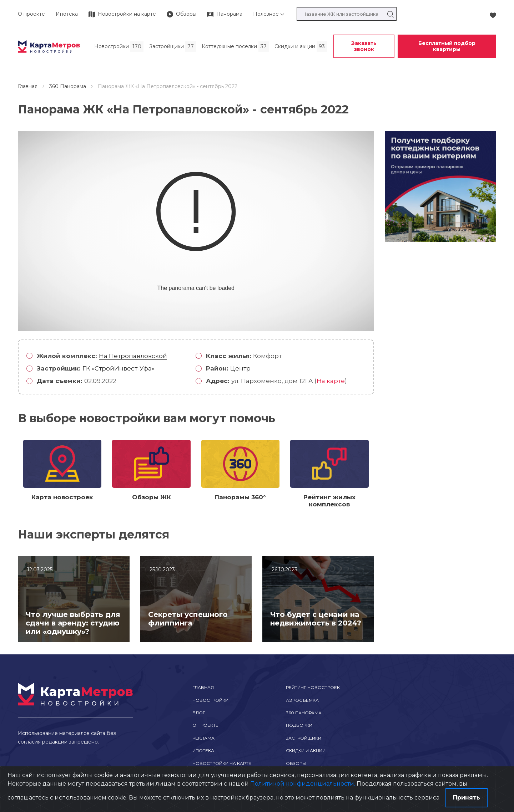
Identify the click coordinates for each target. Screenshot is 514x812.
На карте (331, 381)
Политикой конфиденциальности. (303, 784)
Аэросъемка (302, 700)
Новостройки (210, 700)
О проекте (31, 14)
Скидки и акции (306, 750)
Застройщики (304, 738)
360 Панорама (68, 86)
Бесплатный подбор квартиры (447, 46)
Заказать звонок (364, 46)
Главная (28, 86)
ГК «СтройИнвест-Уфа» (119, 368)
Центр (240, 368)
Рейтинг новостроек (313, 687)
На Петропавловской (133, 356)
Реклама (203, 738)
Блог (199, 713)
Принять (467, 798)
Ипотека (67, 14)
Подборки (299, 725)
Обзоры (296, 763)
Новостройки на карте (222, 763)
